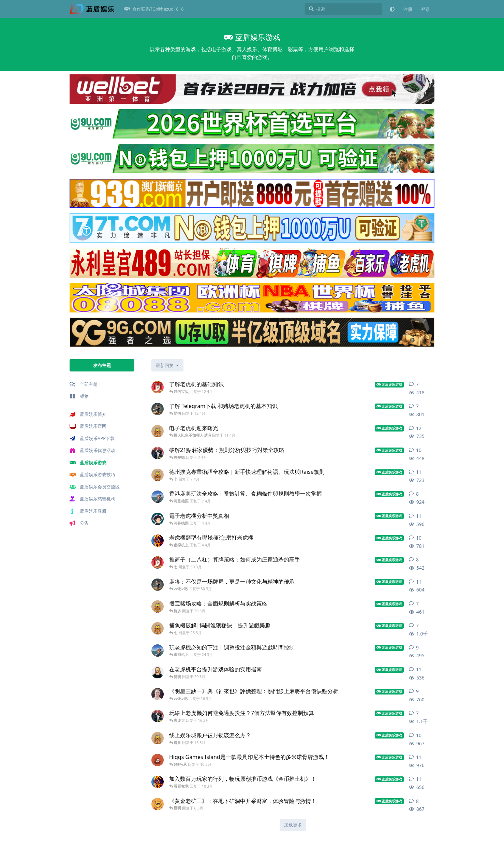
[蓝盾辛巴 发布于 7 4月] (158, 475)
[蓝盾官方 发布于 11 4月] (158, 431)
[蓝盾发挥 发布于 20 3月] (158, 672)
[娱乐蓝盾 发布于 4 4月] (158, 519)
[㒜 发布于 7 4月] (158, 453)
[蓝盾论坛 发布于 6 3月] (158, 804)
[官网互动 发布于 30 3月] (158, 562)
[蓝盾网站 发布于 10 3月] (158, 760)
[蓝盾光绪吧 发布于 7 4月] (158, 497)
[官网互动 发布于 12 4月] (158, 387)
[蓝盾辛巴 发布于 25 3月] (158, 628)
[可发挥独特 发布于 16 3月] (158, 694)
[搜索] (344, 9)
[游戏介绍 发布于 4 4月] (158, 541)
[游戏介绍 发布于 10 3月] (158, 782)
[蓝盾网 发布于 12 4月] (158, 409)
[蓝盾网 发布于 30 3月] (158, 585)
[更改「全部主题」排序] (167, 365)
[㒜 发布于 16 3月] (158, 716)
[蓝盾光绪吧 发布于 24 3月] (158, 650)
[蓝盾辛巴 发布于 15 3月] (158, 738)
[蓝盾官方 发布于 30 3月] (158, 606)
